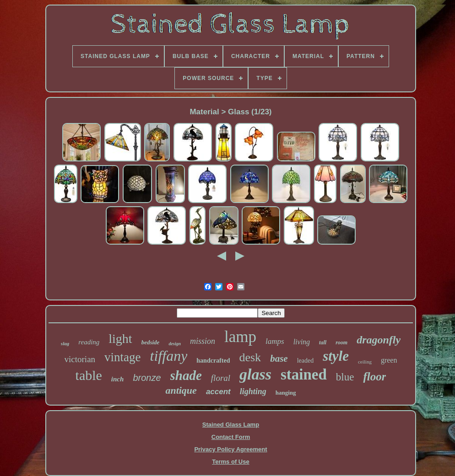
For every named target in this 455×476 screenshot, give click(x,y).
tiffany (169, 356)
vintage (122, 357)
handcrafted (213, 361)
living (302, 342)
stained (304, 374)
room (341, 342)
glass (255, 374)
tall (323, 342)
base (279, 358)
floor (374, 377)
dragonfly (379, 340)
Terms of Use (230, 462)
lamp (240, 337)
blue (345, 377)
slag (65, 343)
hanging (286, 393)
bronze (147, 378)
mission (203, 341)
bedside (151, 342)
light (120, 339)
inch (118, 379)
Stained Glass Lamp (231, 425)
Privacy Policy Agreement (230, 449)
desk (250, 357)
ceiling (365, 362)
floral (221, 378)
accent (218, 392)
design (175, 344)
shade (186, 375)
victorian (80, 359)
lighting (253, 391)
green (389, 360)
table (89, 375)
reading (89, 342)
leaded (306, 361)
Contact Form (231, 437)
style (336, 356)
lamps (275, 341)
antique (181, 390)
